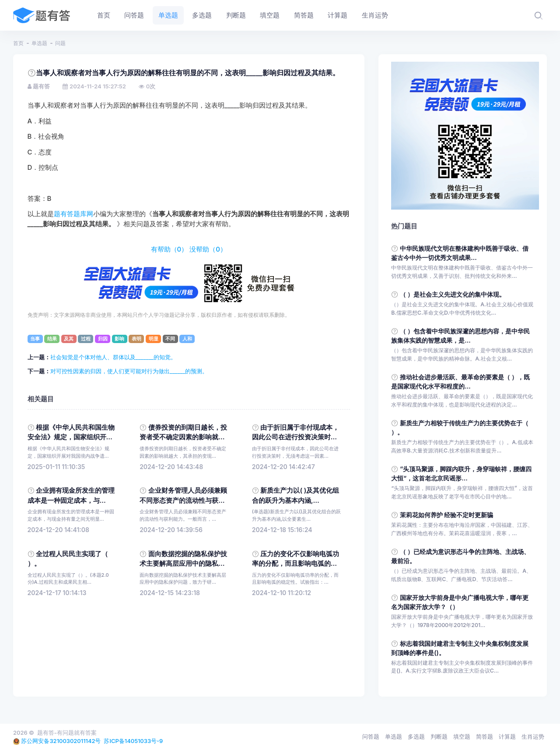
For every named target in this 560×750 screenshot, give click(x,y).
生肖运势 (533, 736)
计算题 (507, 736)
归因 (103, 339)
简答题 (485, 736)
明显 (154, 339)
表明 (136, 339)
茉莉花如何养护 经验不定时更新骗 (447, 515)
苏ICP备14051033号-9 (133, 741)
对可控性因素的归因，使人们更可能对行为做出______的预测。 (129, 371)
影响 (119, 339)
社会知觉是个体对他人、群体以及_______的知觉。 (114, 357)
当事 (35, 339)
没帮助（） (208, 249)
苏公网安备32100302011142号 (61, 741)
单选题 (39, 43)
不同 (170, 339)
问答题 (371, 736)
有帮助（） (170, 249)
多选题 (416, 736)
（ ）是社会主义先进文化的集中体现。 (453, 294)
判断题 (439, 736)
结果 (52, 339)
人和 (187, 339)
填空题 (462, 736)
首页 (18, 43)
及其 (69, 339)
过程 (86, 339)
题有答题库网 (73, 214)
